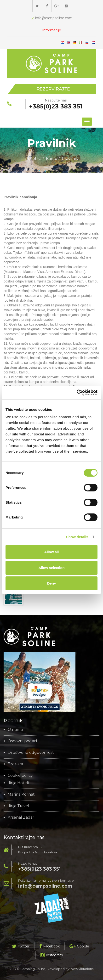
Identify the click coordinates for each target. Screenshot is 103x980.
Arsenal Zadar (21, 818)
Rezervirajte (53, 89)
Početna (33, 159)
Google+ (80, 946)
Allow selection (51, 568)
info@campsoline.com (45, 886)
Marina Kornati (22, 795)
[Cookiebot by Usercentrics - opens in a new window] (77, 393)
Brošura (15, 764)
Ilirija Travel (18, 806)
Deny (52, 583)
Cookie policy (20, 776)
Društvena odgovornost (31, 753)
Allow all (52, 552)
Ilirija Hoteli (18, 783)
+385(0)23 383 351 (40, 869)
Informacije (52, 30)
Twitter (21, 946)
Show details (77, 537)
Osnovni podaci (22, 741)
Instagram (52, 955)
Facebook (49, 946)
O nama (15, 730)
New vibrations (82, 969)
